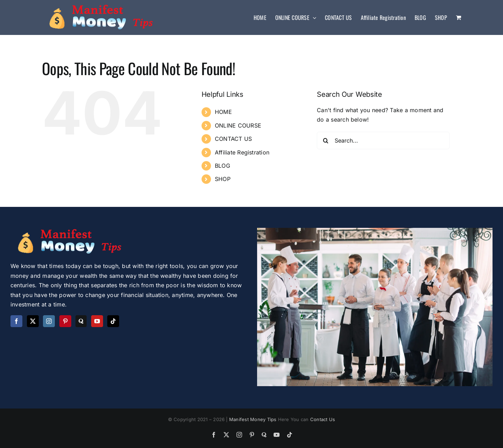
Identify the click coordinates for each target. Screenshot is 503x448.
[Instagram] (49, 321)
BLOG (223, 166)
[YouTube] (97, 321)
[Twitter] (33, 321)
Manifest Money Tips (254, 419)
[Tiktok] (113, 321)
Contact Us (323, 419)
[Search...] (383, 140)
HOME (223, 112)
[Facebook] (16, 321)
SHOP (223, 179)
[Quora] (81, 321)
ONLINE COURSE (238, 125)
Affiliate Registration (242, 152)
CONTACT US (233, 139)
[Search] (326, 140)
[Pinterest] (65, 321)
